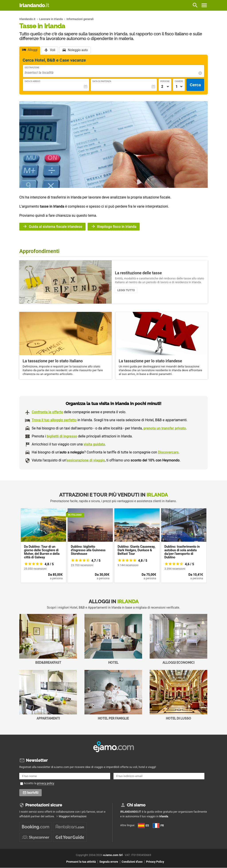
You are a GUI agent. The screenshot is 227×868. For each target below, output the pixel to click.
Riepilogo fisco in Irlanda (117, 227)
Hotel (113, 639)
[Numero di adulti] (165, 87)
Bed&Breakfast (48, 639)
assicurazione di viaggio (86, 460)
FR (158, 825)
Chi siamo (136, 805)
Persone (165, 81)
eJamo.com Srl (113, 855)
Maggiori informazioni (73, 816)
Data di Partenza (102, 81)
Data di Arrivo (32, 81)
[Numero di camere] (179, 87)
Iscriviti (33, 793)
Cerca (195, 85)
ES (143, 825)
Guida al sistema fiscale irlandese (56, 227)
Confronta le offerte (47, 412)
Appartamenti (48, 695)
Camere (179, 81)
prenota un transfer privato (165, 428)
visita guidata (94, 444)
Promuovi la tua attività (81, 862)
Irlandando (34, 5)
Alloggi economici (178, 639)
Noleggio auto (78, 50)
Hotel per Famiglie (113, 695)
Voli (53, 50)
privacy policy (46, 783)
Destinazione (32, 67)
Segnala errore (109, 862)
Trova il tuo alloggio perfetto (54, 420)
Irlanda (164, 816)
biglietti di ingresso (62, 436)
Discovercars (168, 452)
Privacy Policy (155, 862)
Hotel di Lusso (178, 695)
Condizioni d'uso (132, 862)
